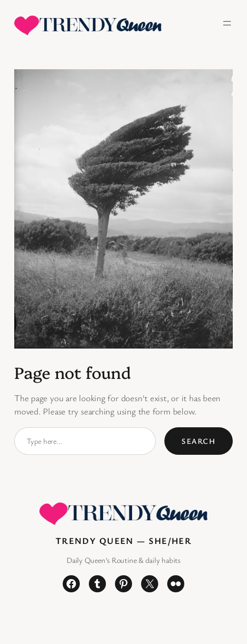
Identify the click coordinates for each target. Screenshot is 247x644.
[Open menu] (227, 23)
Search (199, 441)
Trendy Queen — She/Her (124, 540)
